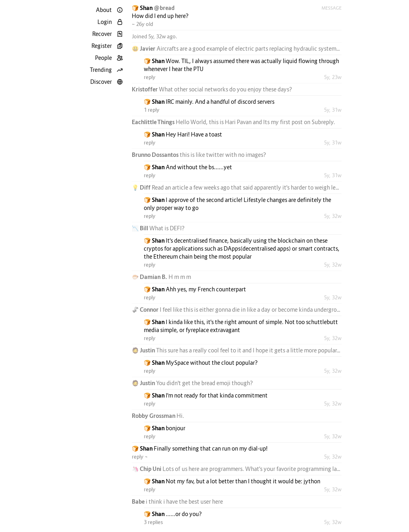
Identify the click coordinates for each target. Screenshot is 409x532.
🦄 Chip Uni (147, 469)
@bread (164, 8)
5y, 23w (333, 77)
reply (150, 77)
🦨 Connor (146, 310)
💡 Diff (142, 187)
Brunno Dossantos (156, 155)
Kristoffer (145, 89)
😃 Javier (144, 48)
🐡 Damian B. (150, 277)
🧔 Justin (144, 350)
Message (332, 8)
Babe (139, 501)
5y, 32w (333, 216)
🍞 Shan (143, 8)
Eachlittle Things (154, 122)
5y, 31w (333, 110)
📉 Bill (141, 228)
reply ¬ (140, 457)
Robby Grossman (154, 416)
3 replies (153, 522)
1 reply (152, 110)
